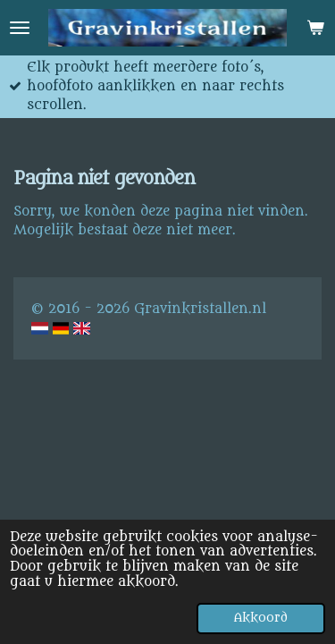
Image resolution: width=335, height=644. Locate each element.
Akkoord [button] (261, 618)
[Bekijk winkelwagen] (315, 28)
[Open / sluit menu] (20, 28)
